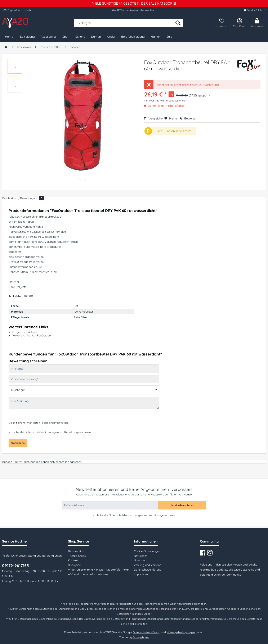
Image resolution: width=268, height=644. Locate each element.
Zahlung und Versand (148, 565)
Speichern (18, 443)
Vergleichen (154, 118)
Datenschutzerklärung (148, 570)
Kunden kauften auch (16, 462)
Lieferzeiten (140, 624)
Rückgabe (74, 565)
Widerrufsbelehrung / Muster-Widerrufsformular (99, 570)
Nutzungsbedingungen (181, 632)
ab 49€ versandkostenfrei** (172, 101)
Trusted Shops (77, 556)
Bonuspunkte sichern (178, 131)
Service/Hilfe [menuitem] (253, 10)
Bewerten (188, 118)
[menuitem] (128, 25)
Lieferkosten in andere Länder (134, 614)
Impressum (141, 574)
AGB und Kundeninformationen (88, 574)
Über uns (140, 560)
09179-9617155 (15, 566)
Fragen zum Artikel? (23, 332)
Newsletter (140, 556)
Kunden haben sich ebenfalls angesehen (56, 462)
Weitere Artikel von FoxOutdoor (30, 335)
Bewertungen (32, 198)
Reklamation (76, 551)
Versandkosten (124, 604)
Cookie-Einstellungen (147, 551)
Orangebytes (141, 637)
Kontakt (73, 560)
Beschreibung (11, 198)
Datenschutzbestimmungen (42, 432)
